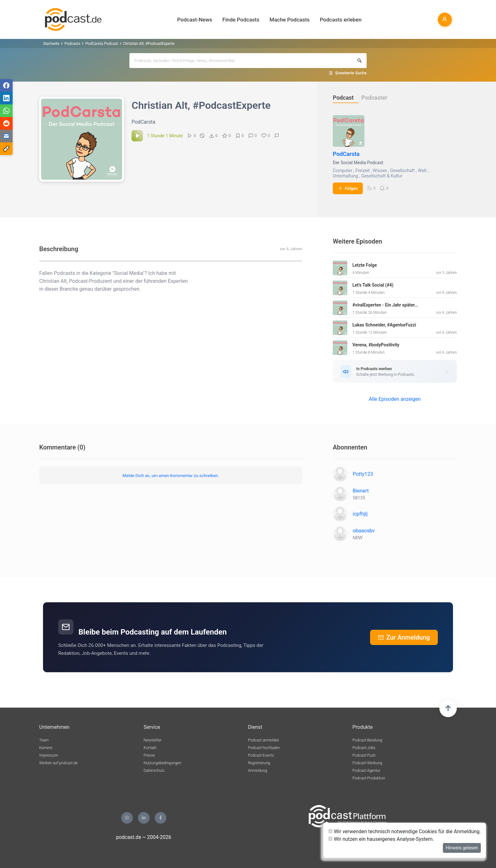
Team (44, 740)
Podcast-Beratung (367, 740)
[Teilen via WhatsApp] (6, 111)
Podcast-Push (364, 755)
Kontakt (150, 748)
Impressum (49, 755)
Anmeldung (257, 771)
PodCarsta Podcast (102, 44)
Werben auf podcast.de (58, 763)
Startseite (51, 44)
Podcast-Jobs (364, 748)
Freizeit (362, 170)
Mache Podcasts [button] (290, 20)
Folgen (348, 188)
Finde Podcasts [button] (241, 20)
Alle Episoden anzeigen (395, 399)
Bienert (361, 491)
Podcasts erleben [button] (341, 20)
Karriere (46, 748)
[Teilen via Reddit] (6, 123)
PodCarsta (346, 154)
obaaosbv (364, 531)
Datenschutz (154, 771)
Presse (149, 755)
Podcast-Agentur (366, 771)
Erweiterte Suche (351, 73)
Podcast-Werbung (367, 763)
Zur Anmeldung (404, 637)
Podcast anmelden (263, 740)
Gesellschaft (403, 170)
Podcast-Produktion (369, 778)
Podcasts (72, 44)
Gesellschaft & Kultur (382, 176)
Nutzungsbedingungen (162, 763)
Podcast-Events (261, 755)
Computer (343, 170)
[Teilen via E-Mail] (6, 136)
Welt (422, 170)
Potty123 (363, 474)
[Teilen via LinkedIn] (6, 98)
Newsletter (153, 740)
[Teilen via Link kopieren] (6, 149)
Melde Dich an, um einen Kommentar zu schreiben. (171, 475)
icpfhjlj (360, 514)
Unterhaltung (345, 176)
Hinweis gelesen (462, 848)
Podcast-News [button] (195, 20)
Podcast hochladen (264, 748)
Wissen (380, 170)
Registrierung (259, 763)
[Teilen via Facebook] (6, 85)
